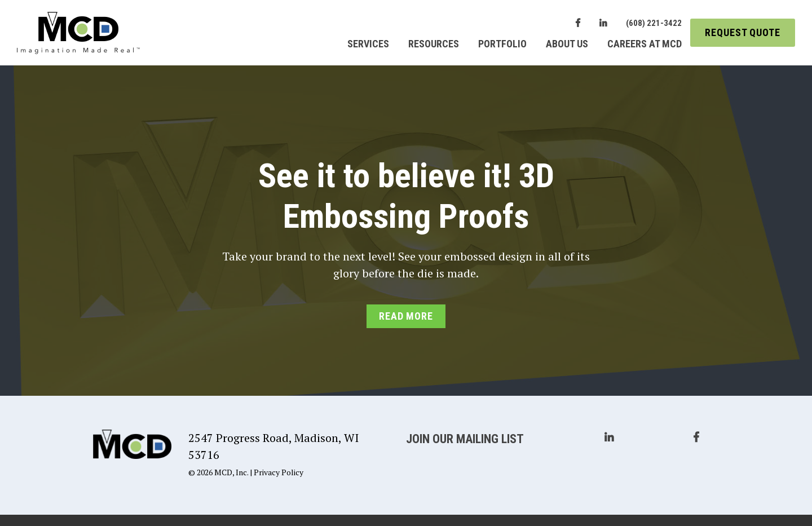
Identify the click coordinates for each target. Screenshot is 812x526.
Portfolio (502, 44)
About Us (567, 44)
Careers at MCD (645, 44)
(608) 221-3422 (654, 23)
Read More (406, 316)
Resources (434, 44)
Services (368, 44)
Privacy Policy (279, 472)
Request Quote (743, 32)
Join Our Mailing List (465, 439)
